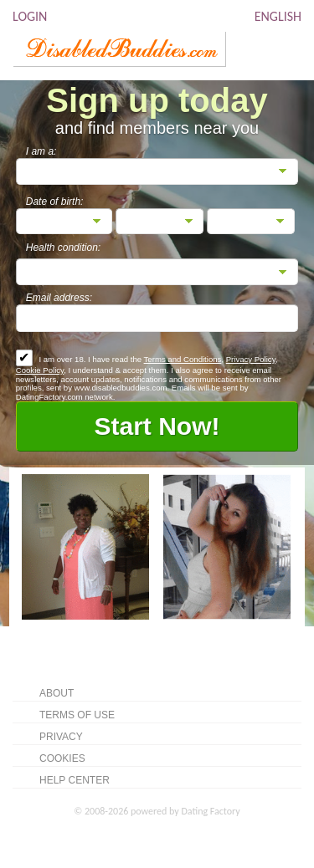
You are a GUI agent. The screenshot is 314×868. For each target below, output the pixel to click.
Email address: (59, 298)
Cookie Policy (40, 370)
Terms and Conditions (183, 359)
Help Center (75, 780)
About (57, 693)
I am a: (41, 151)
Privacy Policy (251, 359)
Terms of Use (77, 715)
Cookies (62, 758)
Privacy (61, 737)
